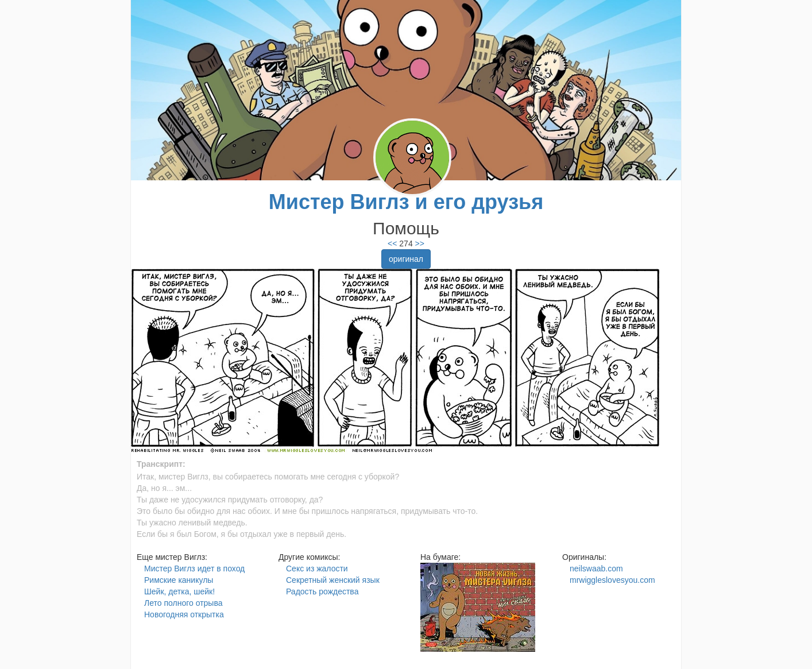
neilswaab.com (596, 569)
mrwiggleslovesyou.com (612, 580)
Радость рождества (322, 591)
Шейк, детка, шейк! (179, 591)
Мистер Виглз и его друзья (406, 202)
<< (392, 243)
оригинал (406, 259)
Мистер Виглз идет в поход (194, 569)
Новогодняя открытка (184, 614)
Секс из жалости (317, 569)
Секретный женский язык (333, 580)
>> (419, 243)
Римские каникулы (179, 580)
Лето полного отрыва (183, 603)
